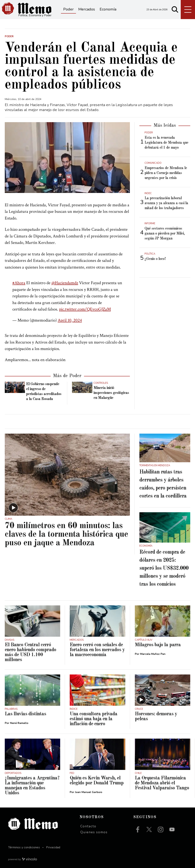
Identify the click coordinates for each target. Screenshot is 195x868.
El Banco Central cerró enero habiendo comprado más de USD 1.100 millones (30, 652)
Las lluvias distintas (25, 714)
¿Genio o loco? (155, 259)
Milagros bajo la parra (158, 645)
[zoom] (67, 157)
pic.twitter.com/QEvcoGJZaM (85, 309)
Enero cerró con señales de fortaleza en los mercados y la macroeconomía (97, 650)
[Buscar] (175, 10)
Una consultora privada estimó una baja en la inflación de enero (94, 719)
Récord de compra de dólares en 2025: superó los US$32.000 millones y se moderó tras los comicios (164, 568)
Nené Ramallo (19, 723)
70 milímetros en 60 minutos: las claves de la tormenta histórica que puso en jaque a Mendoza (66, 534)
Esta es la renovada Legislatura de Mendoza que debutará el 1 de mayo (166, 143)
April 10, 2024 (70, 320)
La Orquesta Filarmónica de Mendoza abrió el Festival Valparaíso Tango (162, 783)
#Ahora (19, 283)
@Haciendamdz (65, 283)
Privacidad (53, 847)
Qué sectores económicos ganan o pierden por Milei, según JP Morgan (165, 234)
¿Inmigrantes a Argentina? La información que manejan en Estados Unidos (32, 786)
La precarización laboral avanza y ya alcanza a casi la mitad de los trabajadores (166, 203)
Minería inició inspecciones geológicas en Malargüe (111, 393)
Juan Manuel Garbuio (89, 792)
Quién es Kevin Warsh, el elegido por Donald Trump (97, 781)
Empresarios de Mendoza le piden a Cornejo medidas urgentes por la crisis (166, 173)
